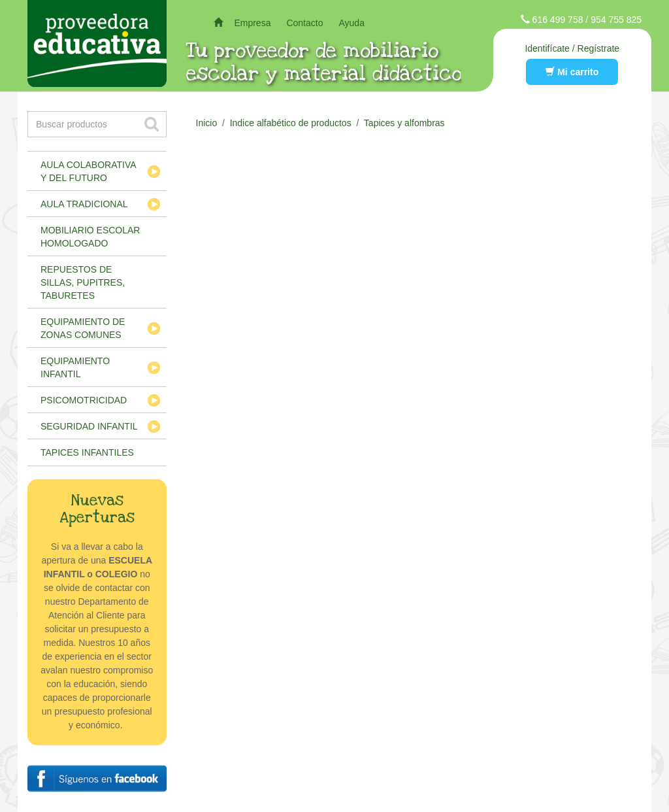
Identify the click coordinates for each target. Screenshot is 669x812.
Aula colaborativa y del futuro (89, 171)
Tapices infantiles (87, 452)
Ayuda (351, 23)
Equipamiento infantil (75, 367)
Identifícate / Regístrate (572, 48)
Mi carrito (572, 72)
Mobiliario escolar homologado (90, 237)
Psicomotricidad (84, 400)
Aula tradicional (84, 204)
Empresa (252, 23)
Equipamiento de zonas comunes (83, 328)
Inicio (207, 123)
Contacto (304, 23)
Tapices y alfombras (404, 123)
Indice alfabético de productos (291, 123)
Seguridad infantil (89, 426)
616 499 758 (558, 20)
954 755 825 (616, 20)
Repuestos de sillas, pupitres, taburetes (83, 282)
